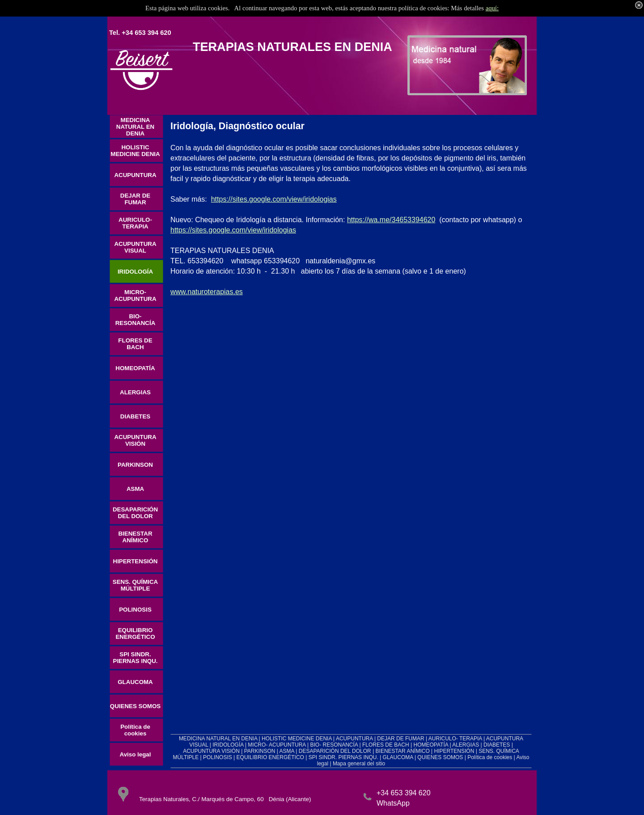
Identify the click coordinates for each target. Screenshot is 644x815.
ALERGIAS (466, 745)
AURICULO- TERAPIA (455, 739)
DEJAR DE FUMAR (400, 739)
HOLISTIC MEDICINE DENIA (297, 739)
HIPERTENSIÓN (454, 751)
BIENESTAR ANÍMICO (403, 751)
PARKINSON (260, 751)
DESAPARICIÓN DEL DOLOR (335, 751)
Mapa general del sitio (359, 764)
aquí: (492, 8)
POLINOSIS (218, 757)
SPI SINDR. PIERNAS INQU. (343, 757)
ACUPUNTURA (354, 739)
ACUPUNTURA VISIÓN (211, 751)
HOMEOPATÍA (431, 745)
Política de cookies (490, 757)
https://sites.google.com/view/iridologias (274, 199)
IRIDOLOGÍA (228, 745)
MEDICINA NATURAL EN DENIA (218, 739)
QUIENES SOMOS (440, 757)
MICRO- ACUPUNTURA (277, 745)
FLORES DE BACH (386, 745)
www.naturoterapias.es (207, 292)
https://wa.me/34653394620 (391, 220)
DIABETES (497, 745)
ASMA (287, 751)
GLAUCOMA (398, 757)
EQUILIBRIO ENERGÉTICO (270, 757)
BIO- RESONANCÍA (334, 745)
